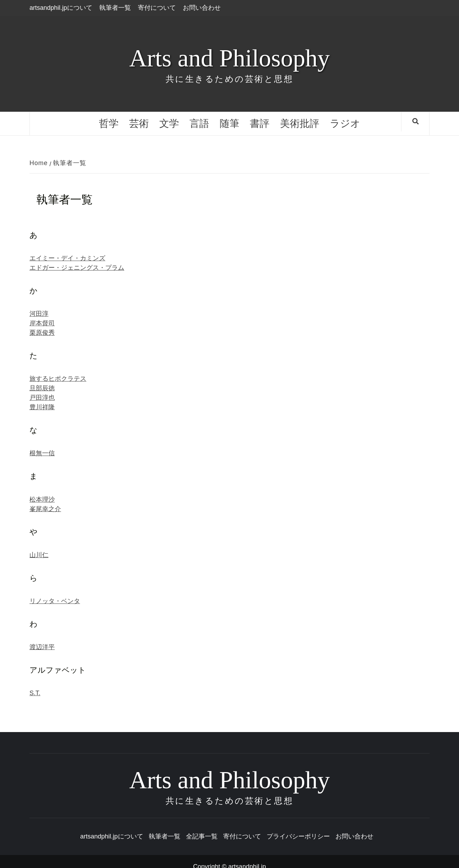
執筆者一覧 (115, 8)
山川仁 (39, 555)
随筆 (229, 123)
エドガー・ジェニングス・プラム (77, 268)
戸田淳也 (42, 398)
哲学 (109, 123)
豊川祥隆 (42, 407)
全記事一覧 (202, 836)
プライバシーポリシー (298, 836)
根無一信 (42, 453)
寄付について (157, 8)
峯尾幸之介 (45, 509)
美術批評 (300, 123)
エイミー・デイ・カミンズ (67, 258)
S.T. (35, 693)
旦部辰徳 (42, 388)
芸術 (139, 123)
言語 (199, 123)
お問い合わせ (202, 8)
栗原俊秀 (42, 333)
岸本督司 (42, 323)
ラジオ (345, 123)
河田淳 (39, 314)
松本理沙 (42, 500)
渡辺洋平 (42, 647)
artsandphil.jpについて (61, 8)
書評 (260, 123)
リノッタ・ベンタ (55, 601)
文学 (169, 123)
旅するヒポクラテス (58, 379)
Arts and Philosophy (229, 58)
